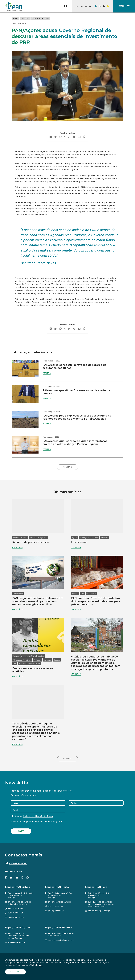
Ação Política (12, 952)
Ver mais (48, 369)
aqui (41, 965)
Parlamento (91, 581)
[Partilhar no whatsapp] (61, 133)
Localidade (28, 18)
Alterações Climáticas (89, 528)
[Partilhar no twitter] (56, 133)
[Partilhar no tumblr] (65, 133)
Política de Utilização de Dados (38, 799)
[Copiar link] (84, 133)
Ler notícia (21, 537)
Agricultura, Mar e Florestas (36, 642)
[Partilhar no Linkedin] (69, 133)
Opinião (28, 528)
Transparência (46, 649)
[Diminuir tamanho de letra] (82, 6)
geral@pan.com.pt (19, 846)
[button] (124, 6)
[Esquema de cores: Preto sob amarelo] (108, 6)
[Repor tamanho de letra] (86, 6)
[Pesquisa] (66, 6)
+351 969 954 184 (16, 896)
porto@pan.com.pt (57, 894)
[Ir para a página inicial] (14, 6)
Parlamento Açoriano (44, 18)
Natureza (51, 645)
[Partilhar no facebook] (51, 133)
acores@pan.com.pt (17, 926)
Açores (19, 18)
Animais (75, 581)
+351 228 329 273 (56, 890)
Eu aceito (16, 972)
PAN (82, 581)
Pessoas (34, 649)
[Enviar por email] (79, 133)
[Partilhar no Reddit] (74, 133)
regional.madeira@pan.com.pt (61, 923)
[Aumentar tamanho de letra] (90, 6)
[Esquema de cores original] (96, 6)
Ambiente (104, 528)
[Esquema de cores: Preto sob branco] (100, 6)
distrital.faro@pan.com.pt (100, 894)
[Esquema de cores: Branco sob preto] (104, 6)
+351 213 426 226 (16, 892)
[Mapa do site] (77, 6)
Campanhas (21, 581)
